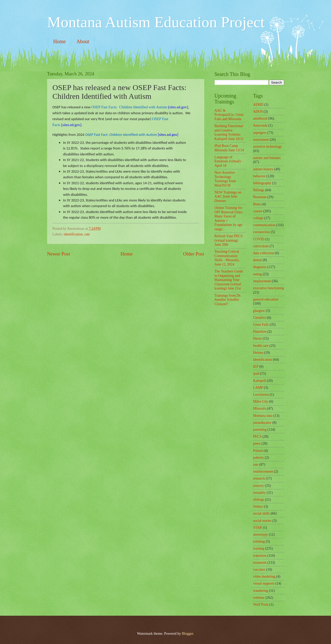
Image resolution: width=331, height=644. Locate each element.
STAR (258, 528)
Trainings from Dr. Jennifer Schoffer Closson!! (228, 300)
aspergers (260, 133)
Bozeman (260, 197)
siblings (259, 500)
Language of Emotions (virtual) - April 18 (229, 161)
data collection (264, 253)
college (258, 218)
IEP (256, 367)
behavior (259, 176)
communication (264, 225)
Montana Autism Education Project (156, 22)
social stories (262, 521)
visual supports (264, 583)
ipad (256, 373)
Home (60, 41)
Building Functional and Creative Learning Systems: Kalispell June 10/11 (229, 132)
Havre (258, 338)
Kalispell (260, 381)
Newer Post (59, 254)
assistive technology (268, 147)
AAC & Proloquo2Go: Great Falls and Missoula (229, 115)
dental (258, 260)
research (259, 478)
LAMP (258, 388)
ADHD (258, 105)
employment (262, 281)
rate (87, 234)
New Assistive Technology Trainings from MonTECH (225, 179)
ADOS (258, 112)
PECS (257, 436)
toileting (259, 541)
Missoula (260, 408)
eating (258, 274)
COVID (259, 239)
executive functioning (269, 288)
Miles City (261, 402)
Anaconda (260, 125)
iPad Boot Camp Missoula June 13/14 (229, 148)
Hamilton (260, 332)
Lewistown (261, 395)
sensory (259, 486)
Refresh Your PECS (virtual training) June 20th (229, 240)
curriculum (261, 246)
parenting (260, 430)
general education (266, 299)
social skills (262, 513)
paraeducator (262, 423)
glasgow (259, 311)
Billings (259, 190)
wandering (261, 591)
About (83, 41)
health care (261, 346)
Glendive (260, 318)
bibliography (262, 183)
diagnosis (260, 267)
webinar (259, 598)
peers (257, 443)
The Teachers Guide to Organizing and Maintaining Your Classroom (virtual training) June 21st (229, 280)
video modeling (264, 576)
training (259, 548)
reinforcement (263, 471)
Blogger (188, 634)
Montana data (263, 416)
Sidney (258, 506)
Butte (257, 204)
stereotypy (261, 535)
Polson (258, 451)
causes (258, 211)
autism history (263, 169)
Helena (258, 353)
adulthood (260, 118)
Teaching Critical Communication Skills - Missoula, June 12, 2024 (227, 258)
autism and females (267, 158)
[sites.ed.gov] (140, 107)
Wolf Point (261, 605)
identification (73, 234)
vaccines (259, 570)
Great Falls (261, 325)
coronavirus (262, 232)
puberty (259, 458)
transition (260, 556)
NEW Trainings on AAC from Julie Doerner (228, 197)
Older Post (193, 254)
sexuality (260, 493)
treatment (260, 563)
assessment (261, 140)
